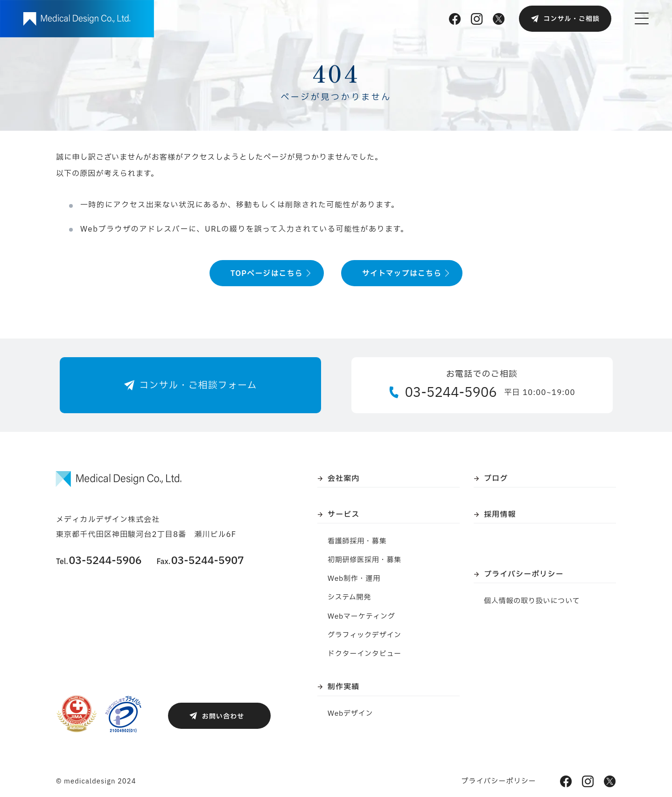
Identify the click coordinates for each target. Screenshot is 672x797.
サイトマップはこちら (402, 274)
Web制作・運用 (354, 579)
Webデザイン (350, 714)
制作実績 (343, 687)
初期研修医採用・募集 (364, 560)
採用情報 (500, 515)
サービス (343, 515)
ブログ (496, 479)
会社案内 (343, 479)
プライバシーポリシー (524, 574)
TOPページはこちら (267, 274)
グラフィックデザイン (364, 635)
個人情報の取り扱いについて (532, 601)
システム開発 (349, 597)
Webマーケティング (361, 617)
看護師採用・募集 (357, 541)
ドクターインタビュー (364, 654)
